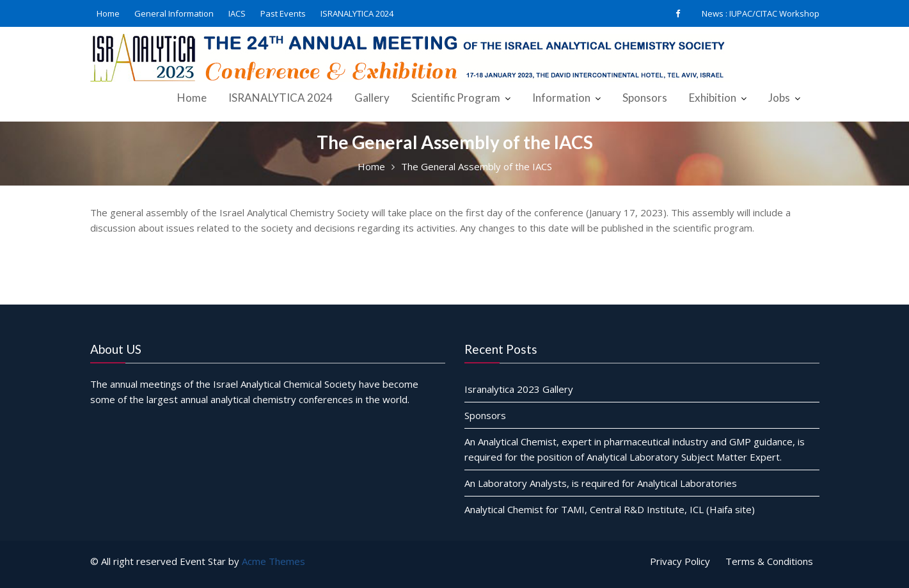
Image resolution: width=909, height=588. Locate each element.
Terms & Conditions (769, 561)
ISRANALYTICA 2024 (357, 13)
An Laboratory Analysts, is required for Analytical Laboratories (601, 482)
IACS (237, 13)
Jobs (779, 98)
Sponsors (645, 98)
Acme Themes (273, 561)
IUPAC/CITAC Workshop (774, 13)
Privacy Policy (680, 561)
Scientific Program (456, 98)
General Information (174, 13)
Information (561, 98)
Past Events (283, 13)
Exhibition (713, 98)
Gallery (372, 98)
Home (108, 13)
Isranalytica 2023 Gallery (519, 388)
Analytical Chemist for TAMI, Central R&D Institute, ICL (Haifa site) (610, 509)
